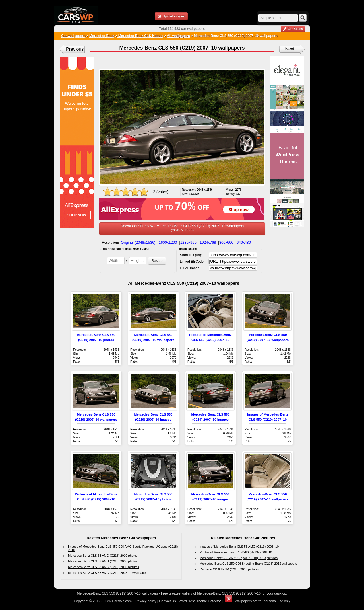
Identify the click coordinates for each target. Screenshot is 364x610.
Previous (75, 49)
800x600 (226, 242)
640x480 (244, 242)
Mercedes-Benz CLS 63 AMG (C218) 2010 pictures (104, 567)
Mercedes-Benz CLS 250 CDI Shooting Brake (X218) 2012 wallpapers (248, 564)
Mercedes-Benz (102, 36)
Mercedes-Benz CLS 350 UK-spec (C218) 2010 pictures (239, 558)
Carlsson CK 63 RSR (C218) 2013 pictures (229, 569)
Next (290, 49)
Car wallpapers (73, 36)
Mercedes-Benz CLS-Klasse (140, 36)
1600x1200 (168, 242)
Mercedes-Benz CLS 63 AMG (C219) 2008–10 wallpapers (108, 573)
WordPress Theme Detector (200, 601)
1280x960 (188, 242)
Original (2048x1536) (138, 242)
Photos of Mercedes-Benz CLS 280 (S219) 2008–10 (236, 552)
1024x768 (208, 242)
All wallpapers (178, 36)
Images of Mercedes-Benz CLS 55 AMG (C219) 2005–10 (239, 547)
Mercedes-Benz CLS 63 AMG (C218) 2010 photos (103, 556)
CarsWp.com (122, 601)
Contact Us (167, 601)
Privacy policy (145, 601)
